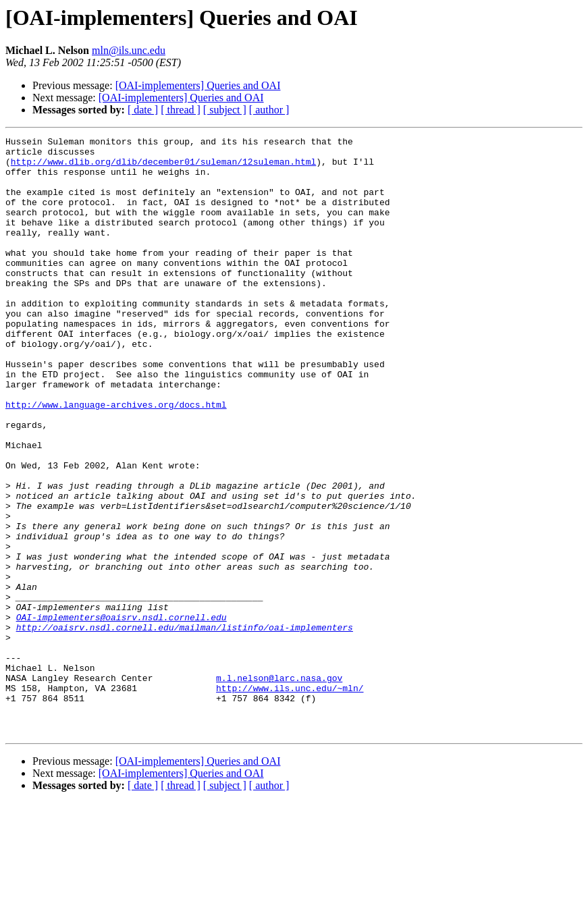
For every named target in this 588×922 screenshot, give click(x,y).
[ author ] (269, 110)
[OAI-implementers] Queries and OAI (198, 85)
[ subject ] (225, 110)
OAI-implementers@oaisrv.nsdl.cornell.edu (122, 714)
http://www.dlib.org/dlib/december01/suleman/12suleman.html (163, 167)
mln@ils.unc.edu (129, 50)
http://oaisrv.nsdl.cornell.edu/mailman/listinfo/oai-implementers (185, 726)
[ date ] (143, 110)
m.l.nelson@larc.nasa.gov (279, 787)
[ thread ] (181, 110)
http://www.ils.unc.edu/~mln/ (290, 799)
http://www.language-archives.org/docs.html (116, 459)
